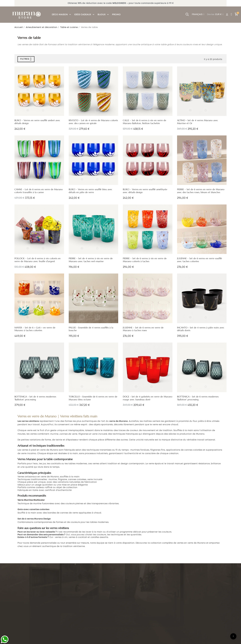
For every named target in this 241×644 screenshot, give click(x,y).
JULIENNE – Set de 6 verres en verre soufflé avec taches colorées (200, 260)
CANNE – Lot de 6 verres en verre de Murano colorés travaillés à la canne (39, 191)
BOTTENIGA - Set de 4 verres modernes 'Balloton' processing (35, 398)
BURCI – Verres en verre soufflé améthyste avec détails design (145, 191)
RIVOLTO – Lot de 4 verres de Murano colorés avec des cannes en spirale (93, 122)
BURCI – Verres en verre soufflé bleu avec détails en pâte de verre (91, 191)
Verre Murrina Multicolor (31, 500)
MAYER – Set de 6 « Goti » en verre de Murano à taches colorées (35, 329)
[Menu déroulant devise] (198, 15)
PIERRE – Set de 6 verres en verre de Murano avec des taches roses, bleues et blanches (201, 191)
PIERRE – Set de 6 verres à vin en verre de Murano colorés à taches (145, 260)
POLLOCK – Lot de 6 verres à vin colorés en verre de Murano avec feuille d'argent (38, 260)
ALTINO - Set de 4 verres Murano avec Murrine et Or (198, 122)
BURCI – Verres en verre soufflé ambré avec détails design (37, 122)
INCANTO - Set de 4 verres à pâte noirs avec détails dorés (201, 329)
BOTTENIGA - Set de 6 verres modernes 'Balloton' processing (198, 398)
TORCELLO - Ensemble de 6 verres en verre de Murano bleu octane (93, 398)
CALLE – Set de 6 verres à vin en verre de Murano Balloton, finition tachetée (144, 122)
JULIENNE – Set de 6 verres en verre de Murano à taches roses (143, 329)
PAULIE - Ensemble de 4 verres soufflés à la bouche (91, 329)
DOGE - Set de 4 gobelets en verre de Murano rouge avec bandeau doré (148, 398)
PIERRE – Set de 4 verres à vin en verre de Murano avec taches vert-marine (91, 260)
